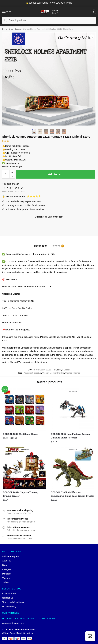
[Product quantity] (6, 174)
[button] (90, 636)
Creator (18, 29)
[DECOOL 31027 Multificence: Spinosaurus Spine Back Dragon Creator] (72, 467)
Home (5, 29)
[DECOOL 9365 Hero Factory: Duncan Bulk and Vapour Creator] (72, 409)
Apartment (28, 373)
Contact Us (8, 598)
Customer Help (10, 594)
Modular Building (57, 373)
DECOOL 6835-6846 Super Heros (20, 434)
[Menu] (4, 12)
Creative (38, 373)
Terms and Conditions (13, 602)
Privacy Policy (9, 607)
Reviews (56, 246)
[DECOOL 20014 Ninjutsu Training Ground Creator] (25, 467)
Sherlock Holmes (73, 373)
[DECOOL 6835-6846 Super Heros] (25, 409)
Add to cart (55, 174)
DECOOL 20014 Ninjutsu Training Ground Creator (20, 494)
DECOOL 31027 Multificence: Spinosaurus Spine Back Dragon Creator (72, 494)
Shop (11, 29)
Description (41, 246)
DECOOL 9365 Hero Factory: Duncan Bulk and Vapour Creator (70, 436)
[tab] (41, 243)
